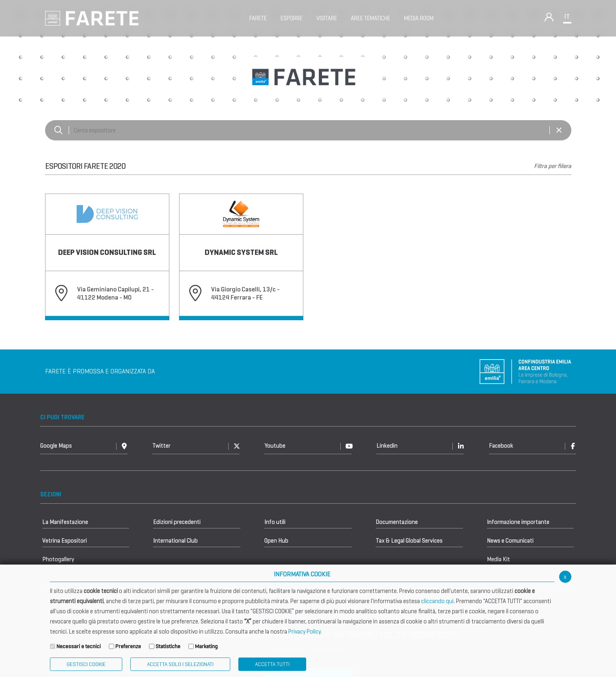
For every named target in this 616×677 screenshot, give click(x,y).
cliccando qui (437, 601)
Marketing (206, 646)
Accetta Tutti (272, 664)
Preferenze (128, 646)
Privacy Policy (304, 632)
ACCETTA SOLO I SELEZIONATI (180, 664)
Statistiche (168, 646)
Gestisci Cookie (86, 664)
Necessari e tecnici (79, 646)
